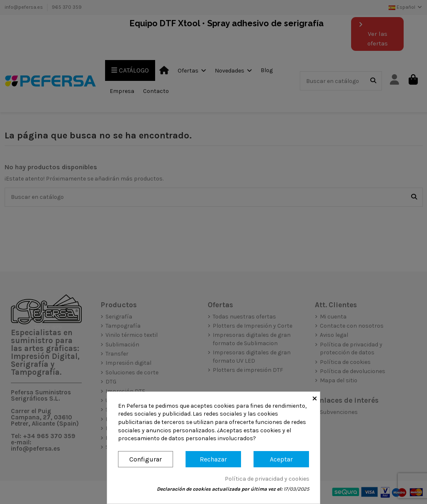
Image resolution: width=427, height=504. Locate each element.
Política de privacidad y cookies (267, 479)
